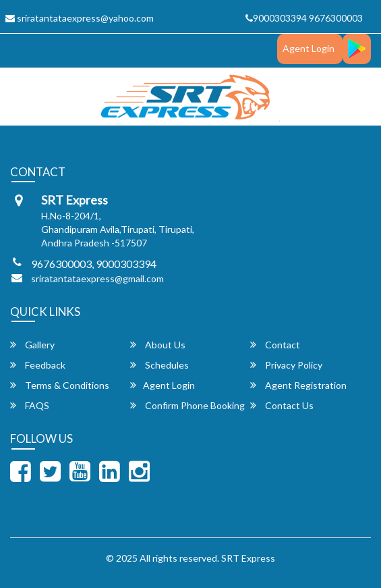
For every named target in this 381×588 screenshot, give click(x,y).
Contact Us (282, 405)
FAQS (30, 405)
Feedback (38, 365)
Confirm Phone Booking (187, 405)
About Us (158, 345)
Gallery (32, 345)
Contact (275, 345)
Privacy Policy (286, 365)
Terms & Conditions (60, 385)
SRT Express (248, 558)
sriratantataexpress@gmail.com (97, 278)
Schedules (159, 365)
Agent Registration (298, 385)
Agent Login (309, 48)
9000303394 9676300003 (304, 18)
